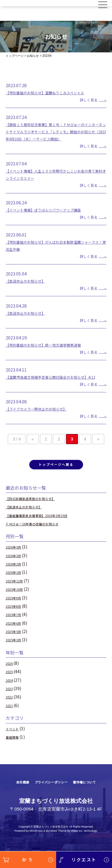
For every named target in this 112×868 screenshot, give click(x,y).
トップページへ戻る (56, 480)
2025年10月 (17, 606)
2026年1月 (16, 589)
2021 (10, 722)
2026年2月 (16, 581)
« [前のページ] (33, 453)
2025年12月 (17, 598)
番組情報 (14, 754)
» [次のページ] (98, 453)
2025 (10, 688)
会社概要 (15, 799)
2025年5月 (16, 648)
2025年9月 (16, 614)
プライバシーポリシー (50, 799)
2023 (10, 705)
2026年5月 (16, 564)
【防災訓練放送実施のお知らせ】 (37, 515)
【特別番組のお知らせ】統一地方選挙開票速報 (53, 352)
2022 (10, 714)
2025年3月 (16, 657)
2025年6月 (16, 640)
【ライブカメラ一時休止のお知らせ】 (44, 423)
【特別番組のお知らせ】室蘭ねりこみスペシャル (55, 92)
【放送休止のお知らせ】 (30, 288)
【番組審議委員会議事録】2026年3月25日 (45, 532)
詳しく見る (84, 100)
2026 (10, 680)
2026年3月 (16, 572)
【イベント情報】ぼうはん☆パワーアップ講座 (53, 217)
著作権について (90, 799)
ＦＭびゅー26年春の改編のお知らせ (39, 540)
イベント (14, 745)
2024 (10, 697)
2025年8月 (16, 623)
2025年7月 (16, 631)
